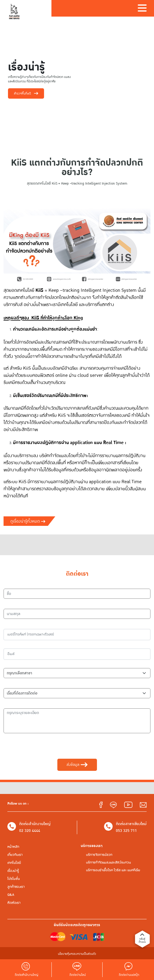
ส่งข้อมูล (77, 765)
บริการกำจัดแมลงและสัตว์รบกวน (108, 863)
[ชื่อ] (77, 594)
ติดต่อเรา (14, 903)
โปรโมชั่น (14, 879)
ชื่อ (9, 585)
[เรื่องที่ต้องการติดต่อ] (77, 693)
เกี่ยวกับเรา (15, 855)
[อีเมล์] (77, 654)
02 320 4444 (30, 831)
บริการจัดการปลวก (99, 855)
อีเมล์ (10, 644)
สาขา (10, 664)
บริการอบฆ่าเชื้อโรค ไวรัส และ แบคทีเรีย (113, 870)
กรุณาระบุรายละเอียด (23, 704)
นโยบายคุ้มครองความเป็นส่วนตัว (77, 954)
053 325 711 (126, 831)
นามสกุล (13, 605)
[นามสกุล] (77, 614)
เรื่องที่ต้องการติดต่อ (22, 684)
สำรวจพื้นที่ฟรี (26, 93)
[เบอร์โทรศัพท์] (77, 635)
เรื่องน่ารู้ (13, 871)
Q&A (11, 895)
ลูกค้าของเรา (16, 887)
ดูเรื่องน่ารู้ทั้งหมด (28, 521)
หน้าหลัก (13, 847)
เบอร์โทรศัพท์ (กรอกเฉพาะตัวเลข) (32, 625)
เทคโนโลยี (14, 863)
